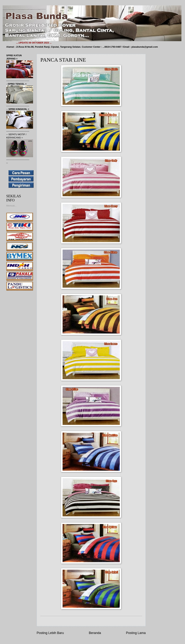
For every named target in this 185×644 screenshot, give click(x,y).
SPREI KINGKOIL (18, 109)
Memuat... (11, 206)
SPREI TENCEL (17, 84)
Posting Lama (136, 633)
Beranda (95, 633)
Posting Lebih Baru (50, 633)
